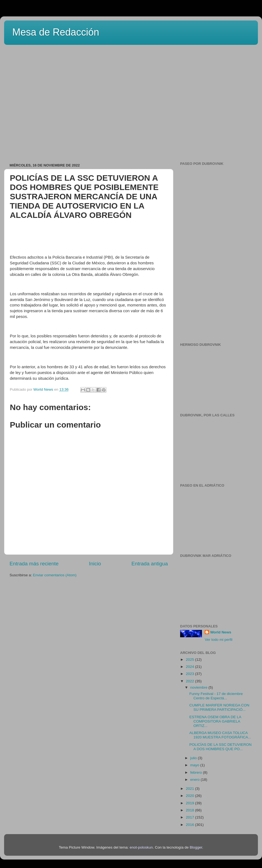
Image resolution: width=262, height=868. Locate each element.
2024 (190, 667)
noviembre (199, 687)
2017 (190, 817)
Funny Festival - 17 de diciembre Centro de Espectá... (216, 696)
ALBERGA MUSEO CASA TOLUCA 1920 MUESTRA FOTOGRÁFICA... (220, 735)
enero (195, 780)
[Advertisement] (51, 102)
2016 (190, 825)
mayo (195, 765)
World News (221, 632)
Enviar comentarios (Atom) (55, 575)
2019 (190, 803)
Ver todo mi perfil (218, 640)
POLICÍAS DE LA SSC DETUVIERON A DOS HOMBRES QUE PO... (221, 747)
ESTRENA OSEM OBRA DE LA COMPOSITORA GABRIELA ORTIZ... (215, 721)
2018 (190, 810)
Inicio (95, 564)
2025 (190, 660)
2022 (190, 681)
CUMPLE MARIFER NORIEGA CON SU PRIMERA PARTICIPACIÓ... (219, 707)
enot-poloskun (141, 847)
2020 (190, 796)
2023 (190, 674)
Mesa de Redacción (56, 32)
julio (194, 758)
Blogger (196, 847)
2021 (190, 789)
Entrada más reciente (34, 564)
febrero (197, 772)
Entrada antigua (150, 564)
